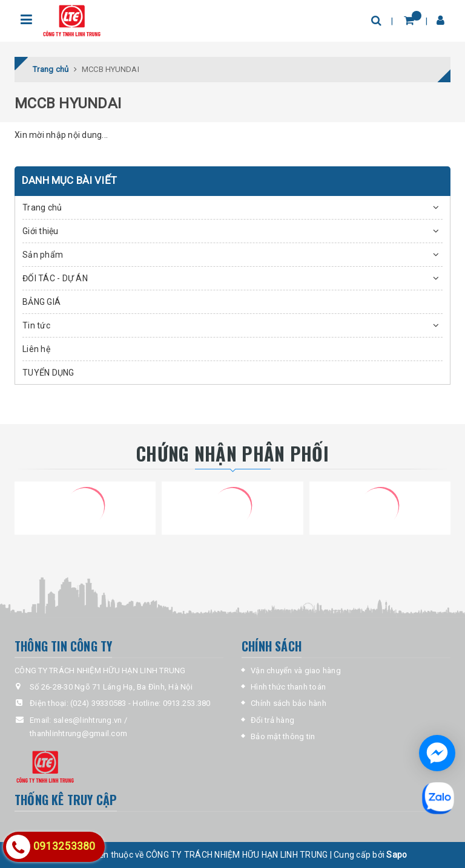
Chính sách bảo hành (289, 703)
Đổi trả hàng (272, 720)
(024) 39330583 (98, 703)
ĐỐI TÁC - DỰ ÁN (55, 278)
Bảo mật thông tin (283, 736)
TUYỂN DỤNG (48, 373)
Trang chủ (42, 207)
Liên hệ (36, 349)
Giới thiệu (41, 231)
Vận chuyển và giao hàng (296, 671)
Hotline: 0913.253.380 (171, 703)
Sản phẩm (43, 255)
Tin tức (36, 325)
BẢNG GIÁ (41, 302)
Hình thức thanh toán (288, 687)
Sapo (397, 855)
